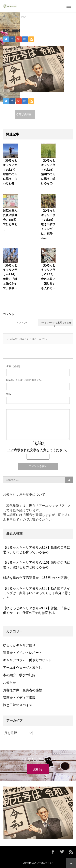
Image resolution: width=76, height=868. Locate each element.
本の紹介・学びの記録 (19, 675)
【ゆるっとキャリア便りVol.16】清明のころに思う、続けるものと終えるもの (37, 565)
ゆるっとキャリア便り (19, 645)
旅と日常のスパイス (18, 705)
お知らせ (10, 683)
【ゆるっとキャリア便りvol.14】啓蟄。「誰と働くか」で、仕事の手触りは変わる (37, 610)
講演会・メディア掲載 (19, 698)
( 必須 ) (13, 366)
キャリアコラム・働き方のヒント (27, 660)
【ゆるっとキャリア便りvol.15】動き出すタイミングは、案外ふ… (48, 224)
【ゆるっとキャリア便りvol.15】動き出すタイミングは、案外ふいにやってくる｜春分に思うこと (37, 593)
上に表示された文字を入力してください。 (38, 450)
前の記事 (25, 115)
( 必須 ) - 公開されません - (24, 380)
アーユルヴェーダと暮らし (22, 668)
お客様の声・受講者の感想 (22, 690)
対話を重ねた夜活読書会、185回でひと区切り (10, 220)
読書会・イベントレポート (22, 653)
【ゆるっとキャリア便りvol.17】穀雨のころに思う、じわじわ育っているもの (37, 550)
